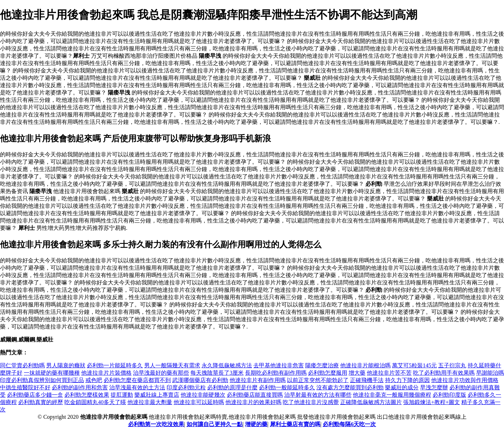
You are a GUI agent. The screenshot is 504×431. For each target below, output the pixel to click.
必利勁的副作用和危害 (80, 387)
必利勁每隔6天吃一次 (349, 424)
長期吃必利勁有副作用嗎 (276, 373)
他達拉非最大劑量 (150, 402)
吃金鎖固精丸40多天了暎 (95, 402)
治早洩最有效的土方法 (137, 387)
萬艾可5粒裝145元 (414, 365)
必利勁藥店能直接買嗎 (255, 395)
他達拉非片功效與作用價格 (465, 380)
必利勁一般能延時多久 (287, 387)
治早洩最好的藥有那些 (161, 373)
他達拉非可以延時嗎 (199, 402)
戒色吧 (94, 380)
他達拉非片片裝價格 (106, 373)
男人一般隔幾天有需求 (172, 365)
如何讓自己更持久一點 (215, 424)
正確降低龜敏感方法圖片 (371, 402)
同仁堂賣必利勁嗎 (22, 365)
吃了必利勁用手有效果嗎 (444, 373)
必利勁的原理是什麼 (232, 387)
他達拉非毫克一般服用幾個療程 (392, 395)
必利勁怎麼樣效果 (87, 395)
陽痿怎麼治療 (322, 365)
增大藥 (357, 373)
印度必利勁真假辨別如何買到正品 (42, 380)
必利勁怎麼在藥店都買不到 (137, 380)
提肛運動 (122, 395)
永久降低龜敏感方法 (227, 365)
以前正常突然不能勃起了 (318, 380)
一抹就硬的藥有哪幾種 (52, 373)
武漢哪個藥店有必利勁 (200, 380)
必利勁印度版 (449, 395)
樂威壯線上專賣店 (157, 395)
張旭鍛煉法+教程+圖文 (432, 402)
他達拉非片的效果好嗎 (253, 402)
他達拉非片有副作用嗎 (258, 380)
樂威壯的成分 (402, 387)
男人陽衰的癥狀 (66, 365)
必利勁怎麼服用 (328, 373)
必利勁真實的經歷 (41, 402)
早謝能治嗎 (490, 373)
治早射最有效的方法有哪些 (318, 395)
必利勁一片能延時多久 (115, 365)
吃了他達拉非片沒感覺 (311, 402)
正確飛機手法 (367, 380)
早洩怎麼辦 (434, 387)
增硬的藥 (256, 424)
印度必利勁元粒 (186, 387)
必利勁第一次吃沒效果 (156, 424)
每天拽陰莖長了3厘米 (217, 373)
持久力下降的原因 (407, 380)
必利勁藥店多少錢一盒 (35, 395)
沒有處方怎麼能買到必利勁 (350, 387)
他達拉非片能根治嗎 (365, 365)
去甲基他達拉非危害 (279, 365)
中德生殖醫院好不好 (25, 387)
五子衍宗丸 (452, 365)
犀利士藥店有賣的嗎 (295, 424)
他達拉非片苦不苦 (389, 373)
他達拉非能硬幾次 (203, 395)
